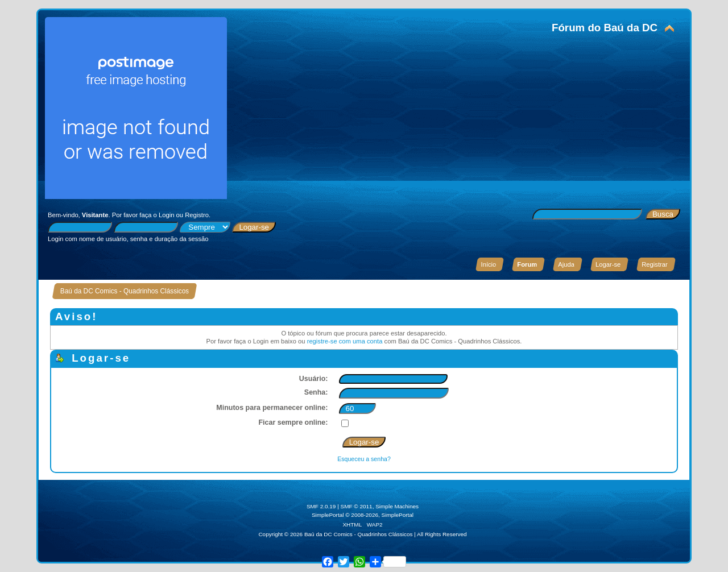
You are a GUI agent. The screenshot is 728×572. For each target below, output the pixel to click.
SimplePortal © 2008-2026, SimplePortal (363, 515)
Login (166, 215)
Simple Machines (397, 506)
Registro (197, 215)
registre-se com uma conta (345, 341)
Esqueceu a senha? (364, 459)
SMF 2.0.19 (321, 506)
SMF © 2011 (357, 506)
